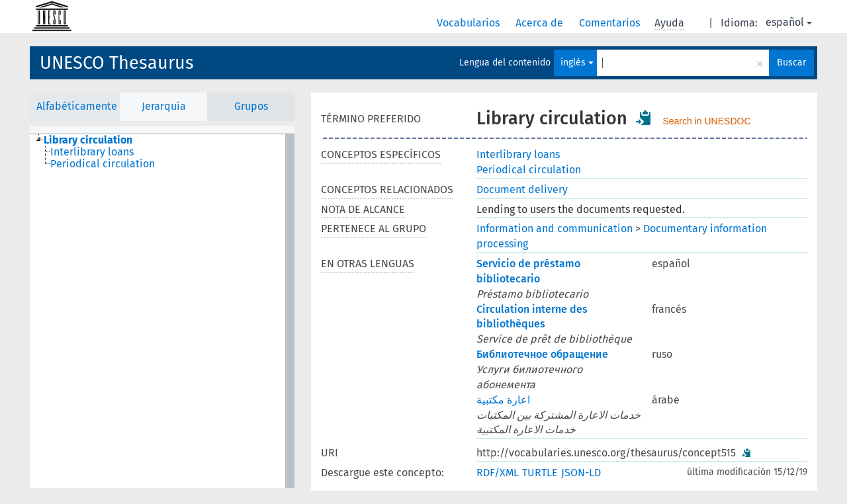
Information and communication (555, 229)
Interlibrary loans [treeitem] (92, 152)
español (789, 22)
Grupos (251, 106)
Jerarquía (164, 106)
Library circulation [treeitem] (88, 140)
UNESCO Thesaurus (117, 63)
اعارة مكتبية (503, 400)
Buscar (791, 63)
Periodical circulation (529, 170)
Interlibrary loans (518, 154)
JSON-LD (581, 473)
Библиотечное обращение (542, 354)
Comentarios (611, 23)
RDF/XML (498, 473)
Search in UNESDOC (706, 121)
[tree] (162, 311)
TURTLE (540, 473)
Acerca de (541, 23)
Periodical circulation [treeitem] (103, 164)
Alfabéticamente (77, 106)
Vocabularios (469, 23)
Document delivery (522, 189)
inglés (577, 63)
